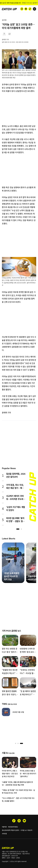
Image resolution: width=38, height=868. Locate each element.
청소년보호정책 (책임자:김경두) (11, 830)
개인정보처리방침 (13, 827)
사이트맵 (4, 834)
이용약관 (4, 827)
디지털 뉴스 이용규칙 (26, 830)
